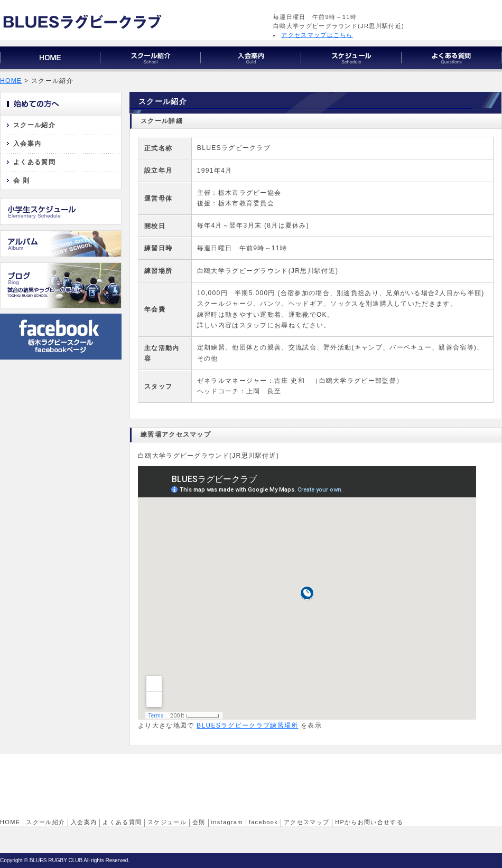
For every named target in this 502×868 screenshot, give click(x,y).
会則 (199, 822)
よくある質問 (34, 162)
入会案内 (27, 144)
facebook (263, 822)
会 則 (21, 181)
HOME (11, 81)
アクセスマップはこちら (317, 35)
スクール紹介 (34, 125)
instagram (227, 822)
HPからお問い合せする (369, 822)
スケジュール (167, 822)
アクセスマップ (306, 822)
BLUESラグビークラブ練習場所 (247, 725)
